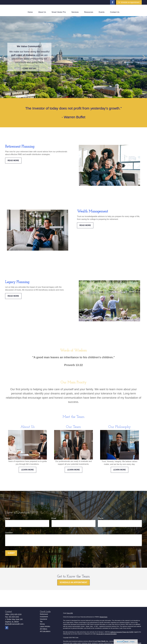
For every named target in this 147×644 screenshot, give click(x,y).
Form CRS (70, 613)
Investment (44, 617)
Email (54, 518)
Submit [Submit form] (11, 553)
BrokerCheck (104, 617)
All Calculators (45, 631)
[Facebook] (112, 2)
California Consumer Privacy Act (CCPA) (122, 632)
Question (9, 533)
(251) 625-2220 (16, 614)
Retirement (44, 614)
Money (42, 624)
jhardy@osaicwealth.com (14, 624)
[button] (30, 12)
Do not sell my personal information (106, 634)
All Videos (44, 629)
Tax (41, 622)
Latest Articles (45, 626)
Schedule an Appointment (129, 2)
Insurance (44, 619)
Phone (100, 518)
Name (8, 518)
